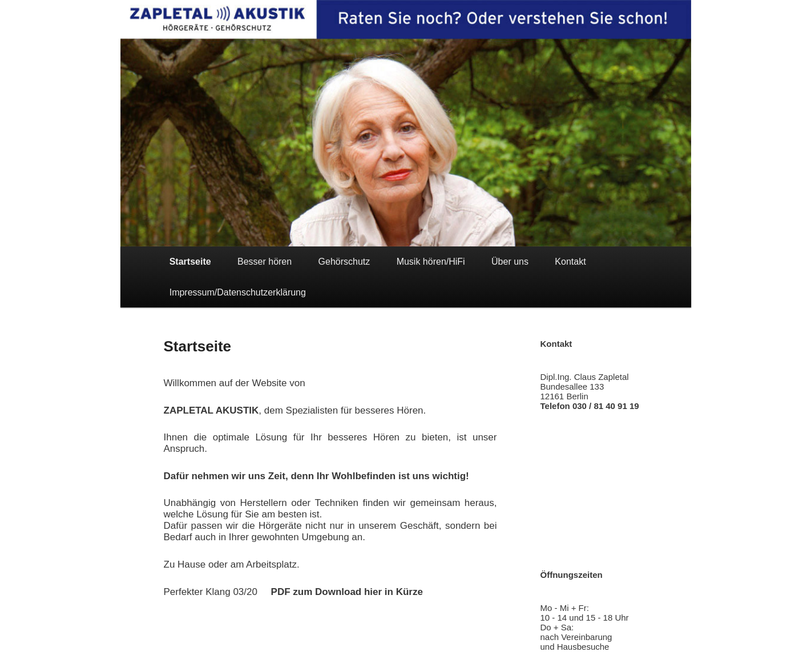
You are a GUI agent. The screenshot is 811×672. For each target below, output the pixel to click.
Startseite (190, 262)
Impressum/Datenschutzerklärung (238, 292)
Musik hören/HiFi (431, 262)
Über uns (510, 262)
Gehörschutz (344, 262)
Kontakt (570, 262)
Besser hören (265, 262)
